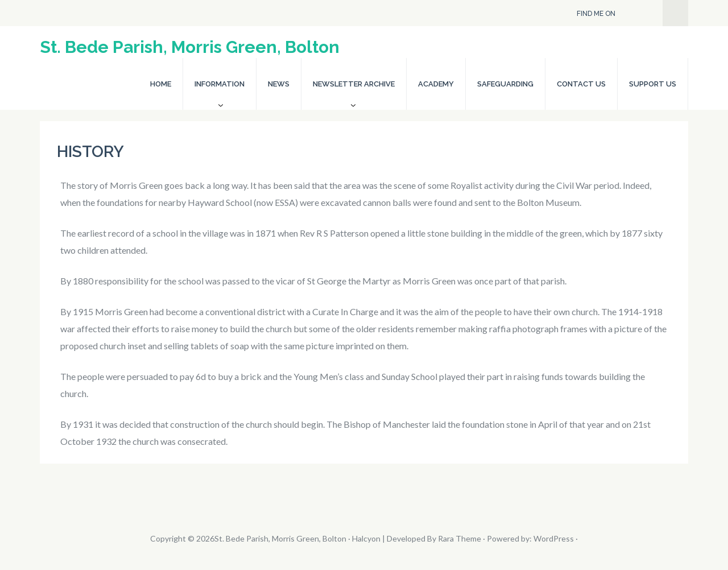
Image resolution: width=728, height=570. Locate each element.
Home (161, 84)
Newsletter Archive (354, 84)
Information (220, 84)
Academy (436, 84)
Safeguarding (505, 84)
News (279, 84)
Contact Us (581, 84)
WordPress (554, 538)
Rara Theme (460, 538)
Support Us (653, 84)
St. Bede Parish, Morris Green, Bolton (190, 47)
